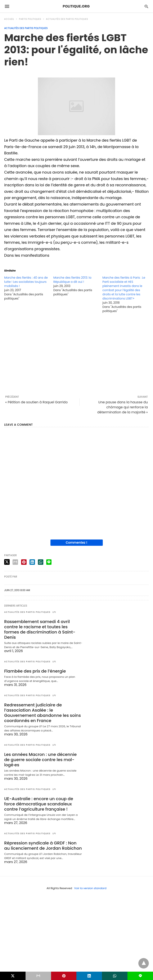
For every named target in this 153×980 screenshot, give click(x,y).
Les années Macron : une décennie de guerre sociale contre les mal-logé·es (40, 760)
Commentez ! (76, 543)
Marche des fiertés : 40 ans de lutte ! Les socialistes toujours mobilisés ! (26, 282)
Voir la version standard (90, 888)
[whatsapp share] (41, 562)
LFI (54, 612)
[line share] (49, 562)
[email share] (15, 562)
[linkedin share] (32, 562)
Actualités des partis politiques (67, 19)
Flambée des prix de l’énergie (35, 671)
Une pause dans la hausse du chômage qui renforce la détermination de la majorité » (123, 407)
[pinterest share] (24, 562)
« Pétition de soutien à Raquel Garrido (36, 402)
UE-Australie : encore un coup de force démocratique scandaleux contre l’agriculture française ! (39, 804)
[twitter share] (7, 562)
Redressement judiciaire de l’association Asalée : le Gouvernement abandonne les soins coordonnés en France (42, 713)
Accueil (9, 19)
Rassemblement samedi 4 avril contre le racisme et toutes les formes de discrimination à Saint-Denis (40, 629)
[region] (76, 354)
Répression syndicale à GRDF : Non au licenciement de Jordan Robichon (43, 846)
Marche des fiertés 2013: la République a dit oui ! (72, 280)
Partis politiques (30, 19)
